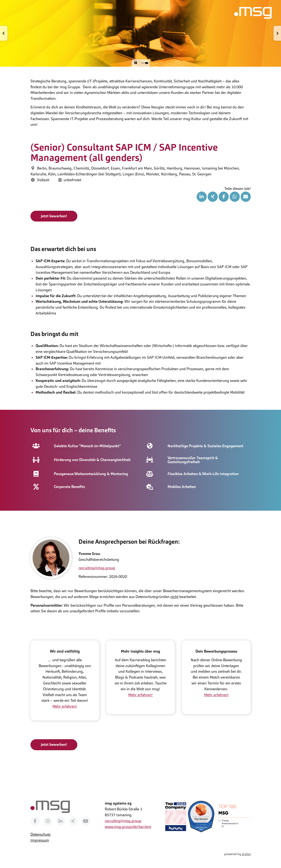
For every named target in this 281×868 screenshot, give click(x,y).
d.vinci (246, 854)
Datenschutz (41, 834)
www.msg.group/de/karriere (128, 826)
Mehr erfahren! (65, 706)
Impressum (40, 840)
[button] (4, 33)
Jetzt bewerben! (54, 216)
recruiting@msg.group (97, 568)
